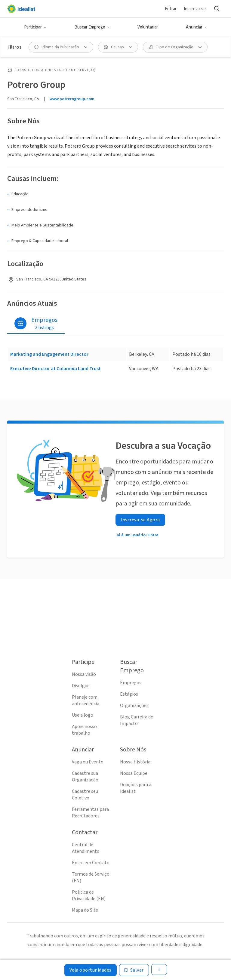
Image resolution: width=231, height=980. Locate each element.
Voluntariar (148, 27)
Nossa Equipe (134, 773)
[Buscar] (217, 9)
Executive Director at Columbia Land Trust (55, 369)
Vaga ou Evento (88, 762)
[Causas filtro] (118, 47)
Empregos (131, 683)
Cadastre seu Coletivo (85, 795)
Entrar (171, 9)
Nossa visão (84, 674)
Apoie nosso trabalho (84, 730)
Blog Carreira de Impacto (137, 720)
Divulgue (81, 686)
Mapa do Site (85, 910)
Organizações (134, 706)
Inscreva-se (195, 9)
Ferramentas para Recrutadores (90, 813)
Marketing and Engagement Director (49, 354)
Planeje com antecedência (86, 700)
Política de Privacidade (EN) (89, 895)
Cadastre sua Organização (85, 777)
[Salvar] (134, 970)
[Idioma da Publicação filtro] (61, 47)
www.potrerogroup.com (72, 99)
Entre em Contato (91, 863)
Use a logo (83, 715)
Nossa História (135, 762)
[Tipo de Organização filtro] (175, 47)
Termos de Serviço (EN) (91, 877)
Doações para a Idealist (136, 788)
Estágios (129, 694)
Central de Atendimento (86, 848)
